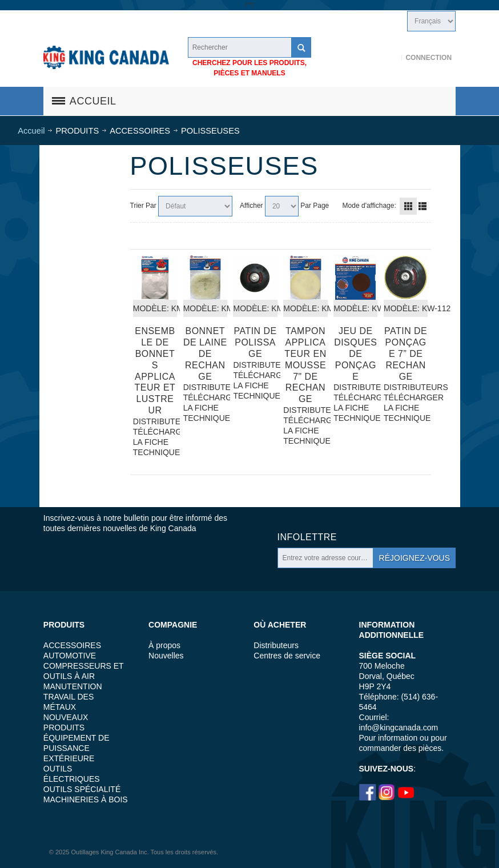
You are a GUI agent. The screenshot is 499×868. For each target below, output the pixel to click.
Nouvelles (166, 656)
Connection (428, 58)
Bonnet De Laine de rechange (205, 354)
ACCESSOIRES (72, 645)
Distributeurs (276, 645)
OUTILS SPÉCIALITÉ (82, 789)
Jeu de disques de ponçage (355, 354)
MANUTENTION (73, 686)
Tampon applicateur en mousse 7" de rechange (305, 365)
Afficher (251, 206)
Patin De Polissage (255, 342)
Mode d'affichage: (369, 206)
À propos (164, 645)
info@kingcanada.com (399, 728)
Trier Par (143, 206)
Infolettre (307, 537)
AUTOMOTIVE (70, 656)
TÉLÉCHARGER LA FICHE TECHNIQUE (155, 442)
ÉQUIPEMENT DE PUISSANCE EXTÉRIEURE (77, 748)
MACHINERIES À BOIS (86, 799)
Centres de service (287, 656)
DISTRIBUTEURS (155, 421)
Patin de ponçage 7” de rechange (406, 354)
